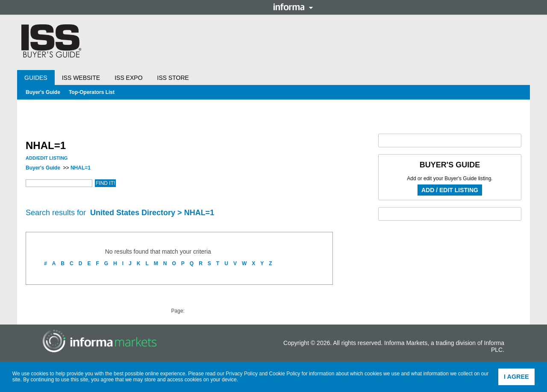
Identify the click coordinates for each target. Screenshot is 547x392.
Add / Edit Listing (450, 190)
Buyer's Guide (43, 92)
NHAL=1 (81, 168)
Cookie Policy (285, 374)
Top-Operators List (92, 92)
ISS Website (81, 78)
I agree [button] (516, 377)
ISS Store (173, 78)
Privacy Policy (242, 374)
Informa (293, 7)
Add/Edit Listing (47, 158)
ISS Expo (128, 78)
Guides (36, 78)
